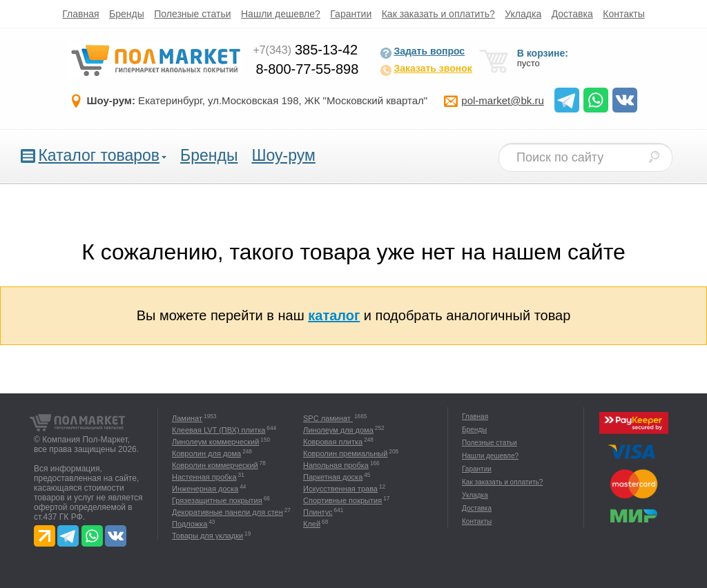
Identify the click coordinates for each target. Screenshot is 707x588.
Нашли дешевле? (281, 14)
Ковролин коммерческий (215, 465)
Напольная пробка (336, 465)
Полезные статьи (192, 14)
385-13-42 (305, 50)
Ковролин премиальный (345, 453)
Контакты (623, 14)
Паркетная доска (333, 477)
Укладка (523, 14)
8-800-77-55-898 (307, 69)
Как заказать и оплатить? (438, 14)
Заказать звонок (426, 70)
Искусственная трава (340, 489)
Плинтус (318, 512)
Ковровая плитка (333, 442)
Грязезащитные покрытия (217, 500)
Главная (80, 14)
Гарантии (351, 14)
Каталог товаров (99, 155)
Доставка (572, 14)
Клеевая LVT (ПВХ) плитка (219, 430)
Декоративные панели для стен (227, 512)
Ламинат (187, 418)
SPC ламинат (328, 418)
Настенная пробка (204, 477)
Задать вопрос (422, 52)
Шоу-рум (283, 155)
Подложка (190, 524)
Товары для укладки (207, 536)
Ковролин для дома (206, 453)
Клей (312, 524)
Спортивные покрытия (342, 500)
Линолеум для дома (338, 430)
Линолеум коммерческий (215, 442)
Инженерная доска (205, 489)
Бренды (127, 14)
